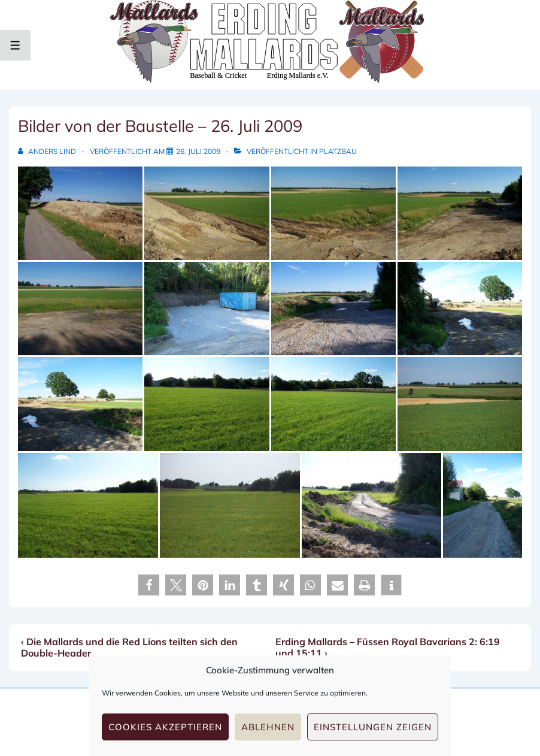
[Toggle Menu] (15, 45)
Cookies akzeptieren (165, 727)
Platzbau (338, 151)
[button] (149, 585)
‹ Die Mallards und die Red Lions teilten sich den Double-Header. (129, 647)
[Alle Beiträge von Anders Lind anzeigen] (48, 151)
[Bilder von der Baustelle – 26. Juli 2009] (198, 151)
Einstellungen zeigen (373, 727)
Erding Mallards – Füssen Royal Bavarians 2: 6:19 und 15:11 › (388, 647)
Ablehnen (268, 727)
